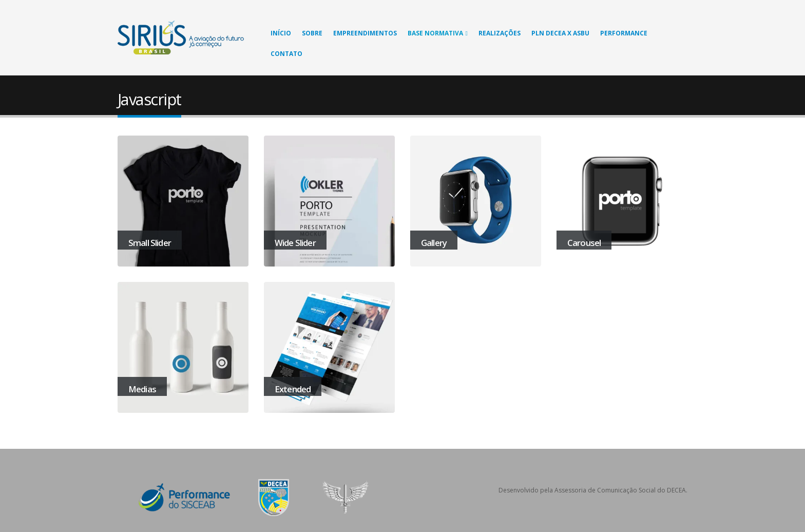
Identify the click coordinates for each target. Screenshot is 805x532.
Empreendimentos (365, 33)
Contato (286, 54)
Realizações (500, 33)
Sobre (312, 33)
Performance (624, 33)
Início (281, 33)
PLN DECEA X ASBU (560, 33)
